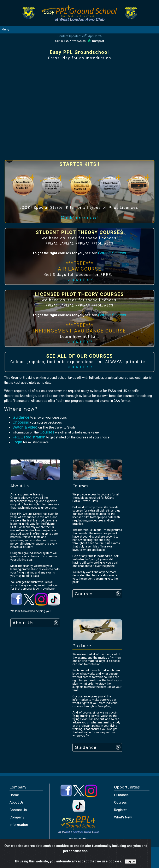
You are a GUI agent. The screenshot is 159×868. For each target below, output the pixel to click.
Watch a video (25, 427)
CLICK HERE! (79, 280)
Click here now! (80, 218)
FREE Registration (29, 437)
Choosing (21, 422)
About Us (23, 623)
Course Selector (112, 253)
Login (17, 442)
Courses (47, 432)
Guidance (21, 417)
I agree (131, 861)
